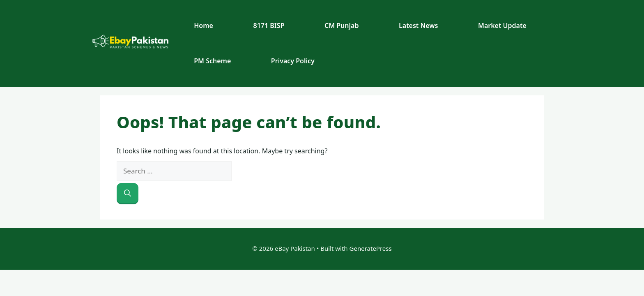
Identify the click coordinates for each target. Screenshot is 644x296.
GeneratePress (371, 248)
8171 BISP (269, 25)
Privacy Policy (293, 61)
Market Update (502, 25)
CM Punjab (342, 25)
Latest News (418, 25)
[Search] (128, 193)
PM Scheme (212, 61)
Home (204, 25)
